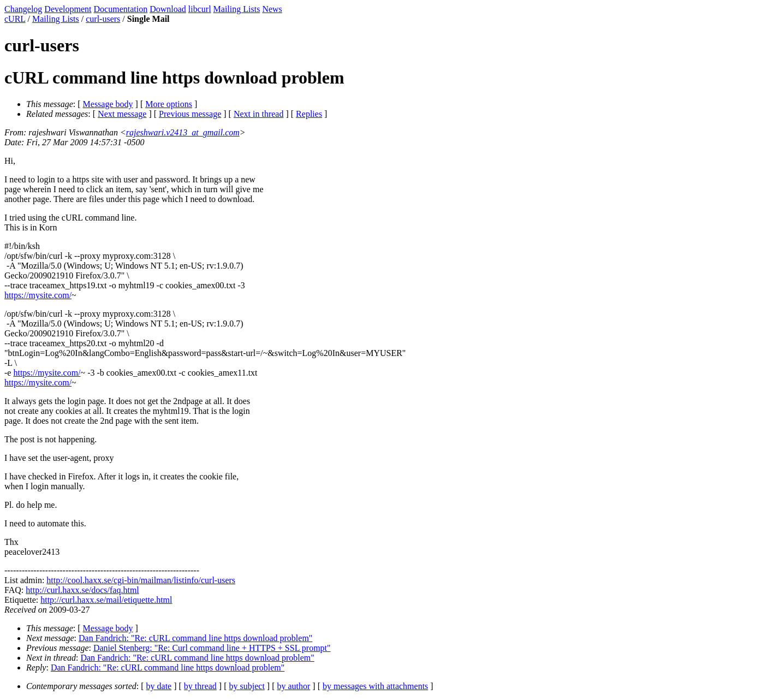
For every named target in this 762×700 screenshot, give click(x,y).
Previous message (190, 114)
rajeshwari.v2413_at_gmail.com (183, 132)
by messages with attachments (375, 686)
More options (169, 104)
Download (168, 9)
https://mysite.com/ (38, 295)
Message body (108, 104)
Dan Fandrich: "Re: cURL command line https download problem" (195, 638)
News (272, 9)
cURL (15, 19)
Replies (309, 114)
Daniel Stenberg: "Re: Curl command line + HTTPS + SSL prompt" (212, 648)
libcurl (200, 9)
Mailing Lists (237, 9)
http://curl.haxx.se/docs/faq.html (82, 590)
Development (68, 9)
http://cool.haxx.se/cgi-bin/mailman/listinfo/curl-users (141, 580)
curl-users (103, 19)
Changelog (23, 9)
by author (293, 686)
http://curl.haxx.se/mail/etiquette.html (106, 600)
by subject (247, 686)
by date (159, 686)
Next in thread (259, 114)
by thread (200, 686)
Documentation (121, 9)
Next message (122, 114)
